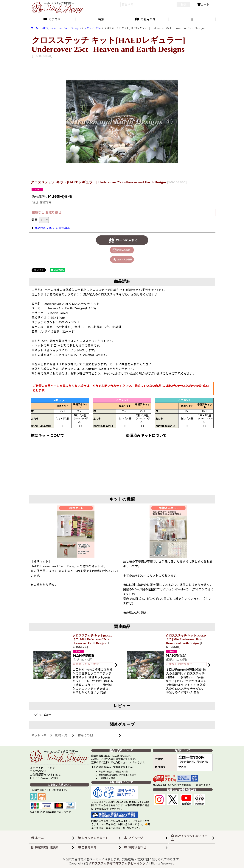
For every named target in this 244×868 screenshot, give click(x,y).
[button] (192, 19)
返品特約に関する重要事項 (51, 228)
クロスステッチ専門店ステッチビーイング (117, 863)
